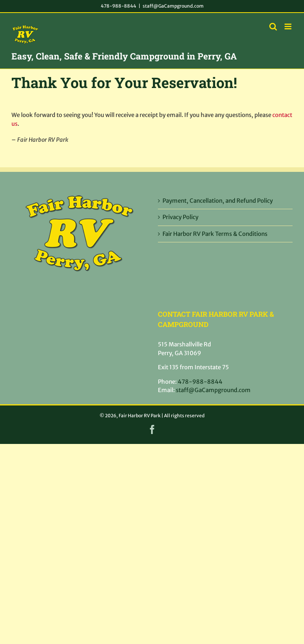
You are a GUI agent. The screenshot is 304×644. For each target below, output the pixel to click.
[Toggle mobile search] (273, 26)
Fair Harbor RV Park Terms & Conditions (215, 234)
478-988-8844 (118, 6)
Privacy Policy (180, 217)
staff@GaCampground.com (173, 6)
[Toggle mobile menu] (289, 26)
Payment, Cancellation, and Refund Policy (218, 201)
